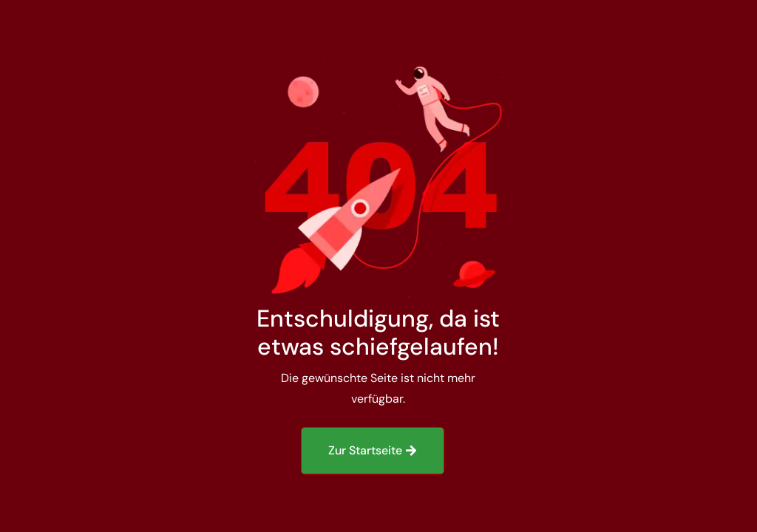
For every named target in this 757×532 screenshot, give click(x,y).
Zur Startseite (365, 450)
